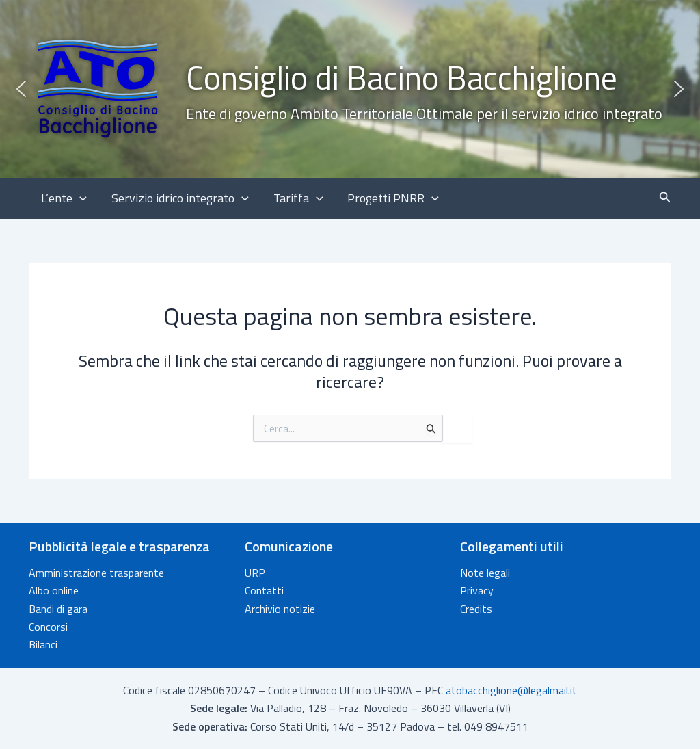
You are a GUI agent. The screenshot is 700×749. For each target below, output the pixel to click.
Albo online (54, 590)
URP (255, 573)
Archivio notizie (280, 609)
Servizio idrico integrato (180, 198)
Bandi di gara (58, 609)
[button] (350, 89)
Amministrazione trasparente (96, 573)
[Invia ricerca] (431, 429)
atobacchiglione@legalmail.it (511, 690)
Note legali (485, 573)
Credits (476, 609)
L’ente (64, 198)
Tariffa (298, 198)
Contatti (264, 590)
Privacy (477, 590)
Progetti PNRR (393, 198)
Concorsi (48, 627)
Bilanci (43, 644)
